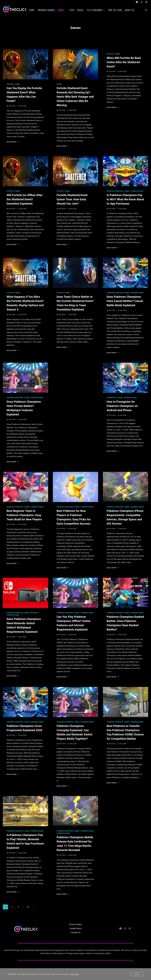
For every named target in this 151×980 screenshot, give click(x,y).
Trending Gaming (46, 10)
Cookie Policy (75, 928)
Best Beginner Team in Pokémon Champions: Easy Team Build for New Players (24, 515)
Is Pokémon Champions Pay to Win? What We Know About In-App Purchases (125, 199)
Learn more (74, 974)
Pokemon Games (137, 191)
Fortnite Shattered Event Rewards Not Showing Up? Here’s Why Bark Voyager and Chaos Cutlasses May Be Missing (75, 97)
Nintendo (35, 613)
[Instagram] (146, 2)
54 (28, 907)
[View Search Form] (146, 10)
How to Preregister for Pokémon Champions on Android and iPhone (122, 406)
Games (17, 84)
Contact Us (75, 932)
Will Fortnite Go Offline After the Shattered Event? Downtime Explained (25, 199)
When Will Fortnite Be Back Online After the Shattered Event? (124, 62)
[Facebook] (137, 2)
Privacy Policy (76, 924)
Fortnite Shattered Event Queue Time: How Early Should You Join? (72, 199)
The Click (12, 106)
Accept (137, 974)
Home (32, 10)
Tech (72, 10)
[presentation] (25, 64)
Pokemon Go (111, 398)
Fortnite (10, 84)
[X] (142, 2)
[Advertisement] (75, 379)
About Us (130, 10)
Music (80, 10)
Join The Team (115, 10)
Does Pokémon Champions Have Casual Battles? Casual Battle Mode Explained (125, 301)
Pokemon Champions (115, 191)
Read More (13, 142)
